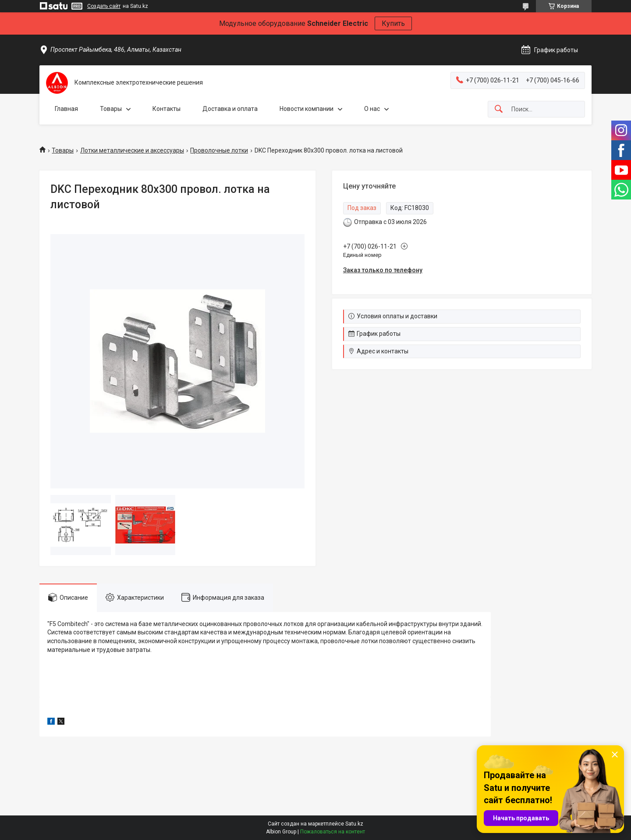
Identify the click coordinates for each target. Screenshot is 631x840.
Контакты (167, 109)
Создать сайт (104, 6)
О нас (372, 109)
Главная (66, 109)
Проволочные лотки (219, 150)
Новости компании (307, 109)
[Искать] (499, 109)
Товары (111, 109)
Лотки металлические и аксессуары (132, 150)
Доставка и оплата (230, 109)
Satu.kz (354, 824)
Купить (393, 23)
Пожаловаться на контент (333, 832)
